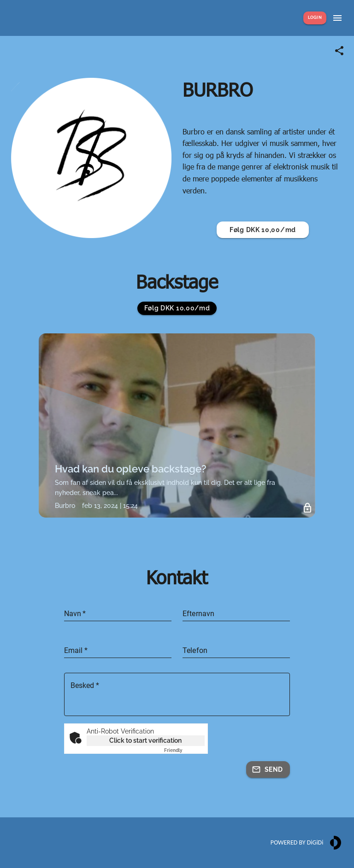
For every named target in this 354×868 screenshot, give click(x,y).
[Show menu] (337, 18)
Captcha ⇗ (184, 750)
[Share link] (339, 51)
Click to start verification (145, 740)
